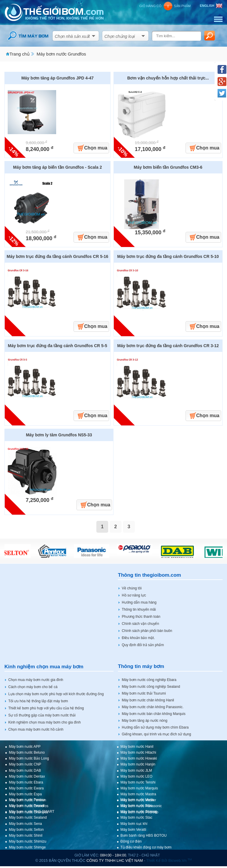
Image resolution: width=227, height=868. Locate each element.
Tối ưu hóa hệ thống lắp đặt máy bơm (38, 701)
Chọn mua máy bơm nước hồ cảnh (36, 729)
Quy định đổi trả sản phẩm (143, 645)
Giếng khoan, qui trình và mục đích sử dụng (156, 734)
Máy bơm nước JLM (136, 771)
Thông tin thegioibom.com (149, 575)
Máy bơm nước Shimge (27, 847)
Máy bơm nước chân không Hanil (148, 700)
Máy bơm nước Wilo (136, 806)
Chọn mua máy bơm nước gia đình (36, 680)
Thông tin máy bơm (141, 666)
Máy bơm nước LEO (137, 776)
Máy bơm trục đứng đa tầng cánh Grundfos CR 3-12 (168, 346)
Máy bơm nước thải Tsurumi (144, 693)
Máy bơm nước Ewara (26, 788)
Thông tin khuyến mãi (139, 609)
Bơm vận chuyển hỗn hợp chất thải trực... (168, 78)
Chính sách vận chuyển (140, 624)
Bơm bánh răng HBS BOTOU (144, 836)
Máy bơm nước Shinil (26, 836)
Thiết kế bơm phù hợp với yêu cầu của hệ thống (46, 708)
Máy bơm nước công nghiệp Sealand (151, 687)
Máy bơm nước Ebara (26, 782)
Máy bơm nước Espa (25, 794)
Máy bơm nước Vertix (137, 800)
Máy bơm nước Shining (139, 812)
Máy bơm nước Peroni (26, 806)
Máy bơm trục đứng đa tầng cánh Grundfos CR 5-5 (57, 346)
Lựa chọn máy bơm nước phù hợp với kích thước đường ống (56, 694)
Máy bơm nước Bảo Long (29, 758)
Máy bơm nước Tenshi (138, 782)
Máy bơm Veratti (133, 830)
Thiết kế (153, 860)
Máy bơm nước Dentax (27, 776)
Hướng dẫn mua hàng (139, 602)
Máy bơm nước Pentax (27, 800)
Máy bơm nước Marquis (139, 788)
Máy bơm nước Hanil (137, 747)
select (94, 35)
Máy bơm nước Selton (26, 830)
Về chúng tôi (132, 588)
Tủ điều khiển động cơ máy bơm (146, 847)
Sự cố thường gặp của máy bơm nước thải (42, 715)
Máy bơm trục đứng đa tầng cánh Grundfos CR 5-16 (58, 256)
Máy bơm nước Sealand (28, 817)
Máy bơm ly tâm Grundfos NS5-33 (59, 435)
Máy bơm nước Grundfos (61, 54)
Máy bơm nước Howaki (139, 758)
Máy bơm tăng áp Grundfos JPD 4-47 (57, 78)
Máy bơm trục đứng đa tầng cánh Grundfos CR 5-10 (168, 256)
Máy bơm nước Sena (25, 824)
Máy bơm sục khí (134, 824)
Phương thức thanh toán (141, 617)
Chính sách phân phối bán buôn (147, 631)
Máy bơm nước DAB (25, 771)
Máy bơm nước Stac (137, 817)
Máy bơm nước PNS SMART (32, 812)
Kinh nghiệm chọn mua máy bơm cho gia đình (44, 722)
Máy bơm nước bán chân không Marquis (154, 714)
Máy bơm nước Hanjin (138, 764)
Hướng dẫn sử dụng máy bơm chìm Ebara (155, 727)
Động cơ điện (131, 841)
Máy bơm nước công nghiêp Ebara (149, 680)
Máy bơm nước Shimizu (28, 841)
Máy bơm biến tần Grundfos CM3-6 (168, 167)
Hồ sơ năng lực (134, 595)
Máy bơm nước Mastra (138, 794)
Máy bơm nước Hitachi (138, 752)
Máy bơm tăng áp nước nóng (145, 721)
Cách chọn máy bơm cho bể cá (33, 687)
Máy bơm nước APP (25, 747)
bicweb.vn (180, 860)
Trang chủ (20, 54)
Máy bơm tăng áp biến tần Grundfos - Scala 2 (57, 167)
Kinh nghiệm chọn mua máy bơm (44, 667)
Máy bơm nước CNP (25, 764)
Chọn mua (96, 148)
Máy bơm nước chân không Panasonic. (153, 707)
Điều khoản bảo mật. (138, 638)
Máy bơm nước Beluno (27, 752)
